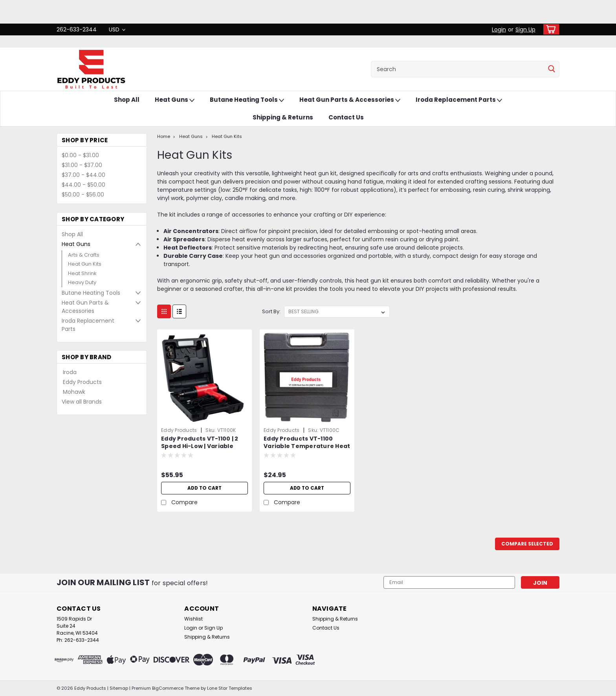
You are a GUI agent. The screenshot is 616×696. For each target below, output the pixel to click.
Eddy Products (82, 382)
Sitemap (119, 688)
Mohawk (74, 392)
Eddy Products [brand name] (179, 430)
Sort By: (271, 311)
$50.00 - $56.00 (83, 195)
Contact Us (346, 117)
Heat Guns (175, 100)
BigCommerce (168, 688)
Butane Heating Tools (247, 100)
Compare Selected (527, 544)
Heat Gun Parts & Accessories (350, 100)
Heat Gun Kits (85, 264)
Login (499, 29)
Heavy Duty (82, 282)
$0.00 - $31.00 (80, 155)
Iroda (70, 372)
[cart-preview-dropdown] (549, 29)
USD (117, 29)
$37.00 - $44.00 (83, 175)
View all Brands (82, 402)
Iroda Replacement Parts (459, 100)
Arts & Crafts (84, 255)
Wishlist (193, 619)
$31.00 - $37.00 (82, 165)
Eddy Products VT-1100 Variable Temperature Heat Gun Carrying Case (307, 446)
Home (164, 136)
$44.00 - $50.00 (83, 185)
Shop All (127, 100)
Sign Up (525, 29)
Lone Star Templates (230, 688)
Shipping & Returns (283, 117)
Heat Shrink (82, 273)
